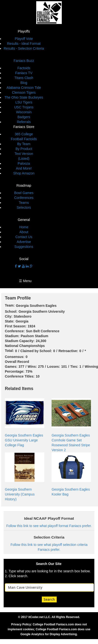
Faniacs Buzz (24, 61)
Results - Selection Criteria (24, 48)
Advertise (24, 242)
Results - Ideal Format (24, 44)
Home (24, 227)
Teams (24, 203)
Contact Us (24, 237)
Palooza (24, 163)
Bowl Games (24, 193)
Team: (10, 305)
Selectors (24, 207)
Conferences (24, 198)
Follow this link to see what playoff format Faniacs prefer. (49, 526)
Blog (24, 83)
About (24, 232)
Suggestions (24, 247)
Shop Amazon (24, 173)
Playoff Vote (24, 39)
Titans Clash (24, 78)
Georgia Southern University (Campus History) (20, 494)
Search (49, 599)
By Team (24, 144)
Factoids (24, 68)
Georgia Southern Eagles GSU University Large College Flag (24, 440)
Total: (9, 351)
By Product (24, 149)
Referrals (24, 122)
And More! (24, 168)
